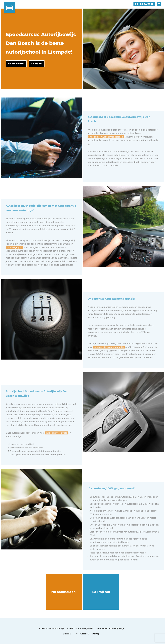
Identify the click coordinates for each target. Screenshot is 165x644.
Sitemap (96, 634)
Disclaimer (68, 634)
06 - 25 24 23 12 (144, 4)
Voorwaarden (82, 634)
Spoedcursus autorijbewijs (51, 628)
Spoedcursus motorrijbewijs (80, 628)
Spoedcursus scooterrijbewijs (110, 628)
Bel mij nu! (101, 592)
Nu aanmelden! (64, 592)
